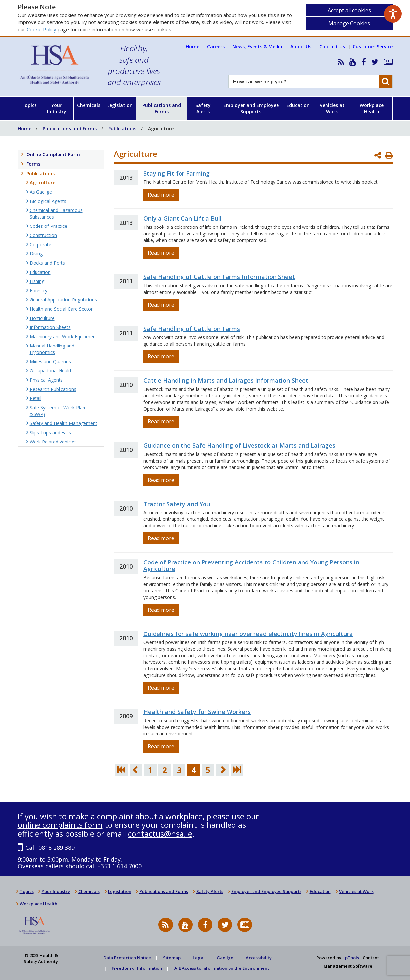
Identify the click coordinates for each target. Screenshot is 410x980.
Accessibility (259, 958)
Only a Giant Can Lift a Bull (182, 218)
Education (298, 105)
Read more (161, 195)
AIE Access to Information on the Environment (222, 968)
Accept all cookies (349, 10)
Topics (29, 105)
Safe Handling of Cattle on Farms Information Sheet (219, 277)
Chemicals (89, 105)
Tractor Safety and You (177, 504)
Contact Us (332, 47)
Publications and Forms (162, 108)
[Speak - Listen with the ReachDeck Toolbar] (393, 14)
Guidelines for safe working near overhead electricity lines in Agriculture (248, 634)
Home (193, 47)
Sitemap (172, 958)
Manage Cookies (349, 23)
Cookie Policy (41, 29)
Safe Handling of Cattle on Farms (192, 329)
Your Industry (57, 108)
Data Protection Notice (127, 958)
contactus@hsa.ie (160, 834)
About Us (301, 47)
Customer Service (373, 47)
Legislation (120, 105)
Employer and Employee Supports (251, 108)
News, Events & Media (257, 47)
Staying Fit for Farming (177, 173)
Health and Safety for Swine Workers (197, 712)
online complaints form (60, 825)
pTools (352, 958)
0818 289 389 (57, 848)
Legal (199, 958)
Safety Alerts (203, 108)
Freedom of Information (137, 968)
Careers (216, 47)
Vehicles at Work (332, 108)
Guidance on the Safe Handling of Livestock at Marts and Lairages (239, 445)
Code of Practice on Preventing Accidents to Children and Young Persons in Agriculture (251, 565)
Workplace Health (372, 108)
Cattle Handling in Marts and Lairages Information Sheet (226, 380)
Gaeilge (225, 958)
